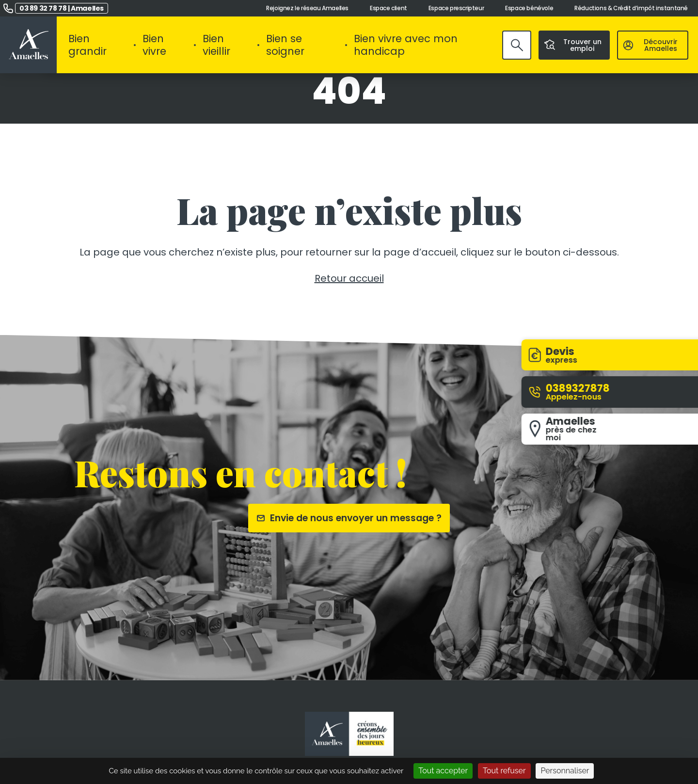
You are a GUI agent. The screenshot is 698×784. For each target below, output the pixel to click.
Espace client (389, 8)
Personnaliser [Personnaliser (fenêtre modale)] (565, 771)
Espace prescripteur (456, 8)
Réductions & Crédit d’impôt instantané (631, 8)
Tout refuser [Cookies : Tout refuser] (504, 771)
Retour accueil (349, 278)
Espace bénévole (529, 8)
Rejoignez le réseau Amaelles (307, 8)
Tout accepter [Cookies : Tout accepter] (443, 771)
